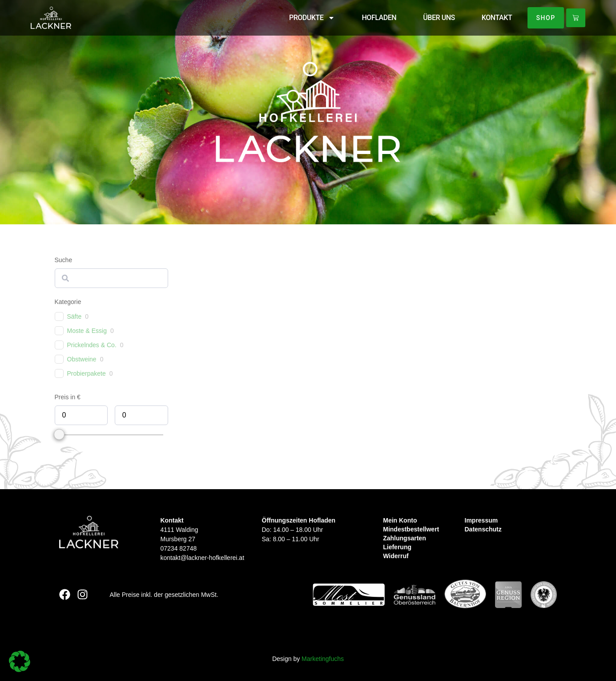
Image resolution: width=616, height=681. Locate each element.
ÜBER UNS (436, 18)
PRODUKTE (310, 18)
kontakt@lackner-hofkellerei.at (203, 558)
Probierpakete (87, 373)
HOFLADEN (377, 18)
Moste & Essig (87, 331)
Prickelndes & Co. (92, 345)
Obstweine (82, 359)
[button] (20, 661)
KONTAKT (494, 18)
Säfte (74, 316)
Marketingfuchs (323, 659)
